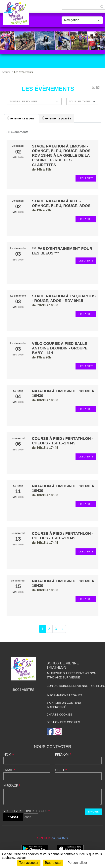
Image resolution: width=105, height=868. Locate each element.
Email (9, 770)
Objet (61, 770)
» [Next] (63, 629)
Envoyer (93, 812)
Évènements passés (57, 118)
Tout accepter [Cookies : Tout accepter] (29, 863)
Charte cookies (59, 715)
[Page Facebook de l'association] (50, 731)
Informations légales (64, 695)
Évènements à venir (21, 118)
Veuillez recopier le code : (27, 811)
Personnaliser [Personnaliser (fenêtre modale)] (78, 863)
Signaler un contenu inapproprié (64, 705)
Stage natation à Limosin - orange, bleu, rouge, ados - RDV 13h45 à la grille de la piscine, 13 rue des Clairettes (62, 155)
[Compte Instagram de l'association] (58, 731)
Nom (9, 754)
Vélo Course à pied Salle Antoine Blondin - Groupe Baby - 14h (60, 348)
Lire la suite (86, 178)
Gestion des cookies (63, 722)
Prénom (63, 754)
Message (12, 786)
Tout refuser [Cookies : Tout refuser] (53, 863)
